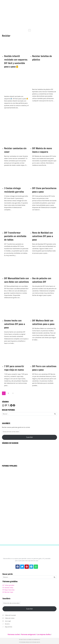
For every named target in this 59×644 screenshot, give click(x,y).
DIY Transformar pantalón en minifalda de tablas (15, 236)
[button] (29, 30)
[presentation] (17, 46)
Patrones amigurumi (28, 634)
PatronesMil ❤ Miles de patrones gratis (30, 642)
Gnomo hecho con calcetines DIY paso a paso (15, 324)
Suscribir (29, 437)
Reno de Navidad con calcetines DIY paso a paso (43, 236)
